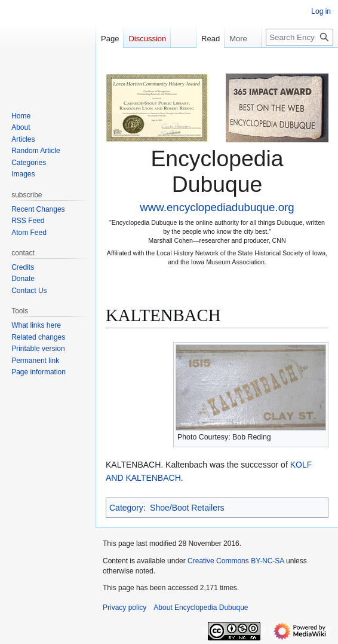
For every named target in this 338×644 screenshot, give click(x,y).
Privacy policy (125, 608)
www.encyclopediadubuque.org (217, 207)
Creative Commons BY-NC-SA (236, 561)
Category (126, 508)
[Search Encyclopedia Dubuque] (299, 37)
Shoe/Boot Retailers (187, 508)
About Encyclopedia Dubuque (201, 608)
